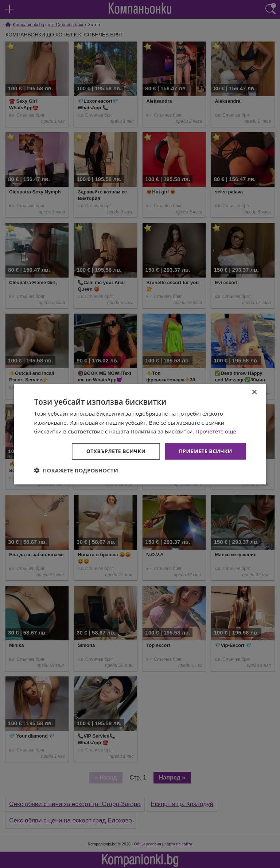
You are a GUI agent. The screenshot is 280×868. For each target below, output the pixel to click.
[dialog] (140, 434)
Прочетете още (216, 431)
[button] (76, 470)
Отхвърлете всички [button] (116, 451)
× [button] (254, 392)
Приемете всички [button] (205, 451)
